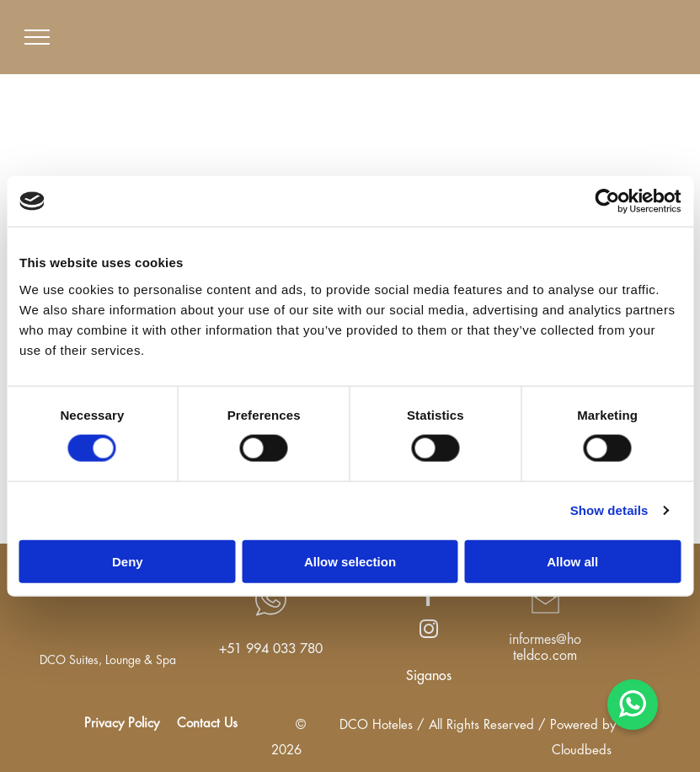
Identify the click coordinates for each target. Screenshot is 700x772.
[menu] (37, 37)
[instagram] (429, 631)
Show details (609, 510)
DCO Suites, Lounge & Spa (108, 660)
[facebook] (429, 599)
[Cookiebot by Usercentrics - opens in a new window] (607, 201)
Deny (128, 561)
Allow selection (350, 561)
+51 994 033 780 (271, 649)
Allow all (572, 561)
